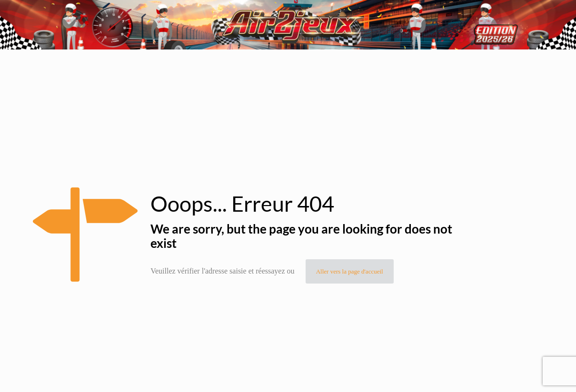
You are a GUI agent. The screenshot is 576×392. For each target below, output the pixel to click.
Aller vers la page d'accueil (350, 271)
